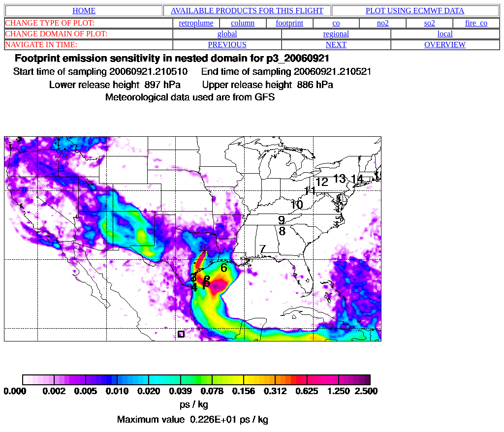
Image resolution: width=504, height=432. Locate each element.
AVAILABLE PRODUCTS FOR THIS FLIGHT (247, 11)
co (336, 23)
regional (336, 34)
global (227, 34)
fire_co (476, 23)
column (243, 23)
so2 (430, 23)
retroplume (196, 23)
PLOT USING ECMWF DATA (415, 11)
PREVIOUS (227, 45)
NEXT (336, 45)
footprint (289, 23)
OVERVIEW (445, 45)
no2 (383, 23)
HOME (84, 11)
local (445, 34)
